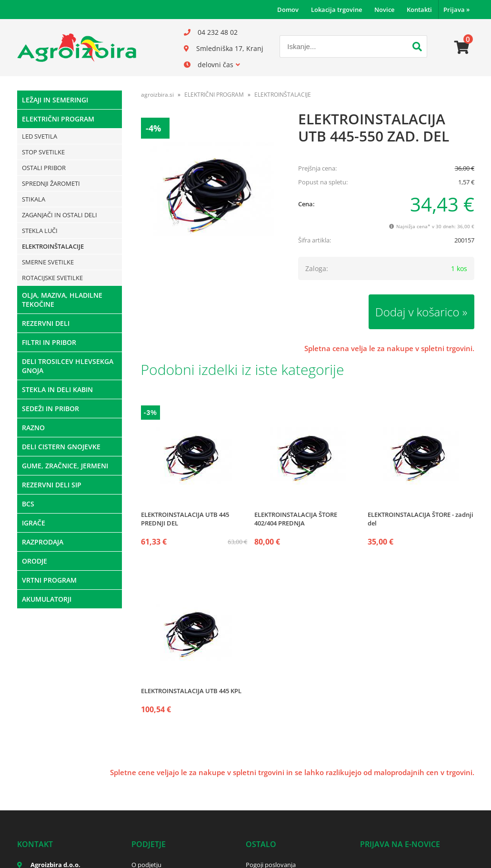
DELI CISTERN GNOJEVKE (61, 447)
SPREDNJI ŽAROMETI (51, 183)
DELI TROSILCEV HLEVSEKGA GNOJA (68, 366)
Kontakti (419, 10)
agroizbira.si (157, 95)
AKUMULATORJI (47, 599)
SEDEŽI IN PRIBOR (50, 409)
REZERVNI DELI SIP (52, 485)
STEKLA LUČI (40, 231)
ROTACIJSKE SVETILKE (52, 278)
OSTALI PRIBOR (44, 168)
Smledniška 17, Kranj (230, 48)
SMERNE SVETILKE (48, 262)
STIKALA (34, 199)
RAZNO (33, 428)
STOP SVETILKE (43, 152)
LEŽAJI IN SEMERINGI (55, 100)
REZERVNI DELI (46, 323)
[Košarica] (462, 48)
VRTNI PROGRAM (49, 580)
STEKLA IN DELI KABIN (57, 389)
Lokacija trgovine (336, 10)
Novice (384, 10)
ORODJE (35, 561)
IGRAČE (34, 523)
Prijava (456, 10)
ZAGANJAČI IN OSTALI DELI (60, 215)
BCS (28, 504)
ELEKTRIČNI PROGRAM (58, 119)
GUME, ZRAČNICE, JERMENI (65, 466)
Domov (288, 10)
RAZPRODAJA (43, 542)
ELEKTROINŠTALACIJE (53, 246)
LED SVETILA (40, 136)
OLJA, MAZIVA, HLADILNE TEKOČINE (62, 300)
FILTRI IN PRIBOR (49, 342)
